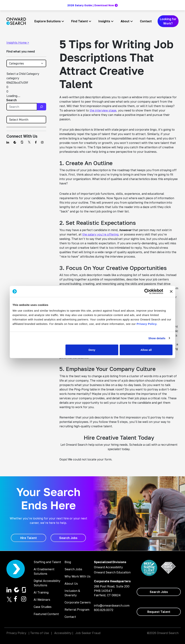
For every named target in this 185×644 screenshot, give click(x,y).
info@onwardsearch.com (112, 605)
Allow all (146, 350)
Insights (104, 21)
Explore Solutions (48, 21)
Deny (92, 350)
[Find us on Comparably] (15, 142)
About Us (71, 584)
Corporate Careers (78, 602)
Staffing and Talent (47, 562)
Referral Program (77, 610)
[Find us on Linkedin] (8, 142)
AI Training (41, 592)
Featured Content (46, 614)
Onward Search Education (112, 572)
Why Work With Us (78, 576)
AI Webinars (42, 600)
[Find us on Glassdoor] (22, 142)
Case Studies (43, 607)
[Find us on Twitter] (29, 142)
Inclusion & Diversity (72, 593)
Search (11, 100)
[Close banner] (171, 291)
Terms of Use (40, 633)
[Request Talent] (159, 612)
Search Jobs (73, 569)
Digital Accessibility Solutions (47, 583)
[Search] (42, 107)
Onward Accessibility (108, 567)
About (125, 21)
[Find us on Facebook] (36, 142)
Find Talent (80, 21)
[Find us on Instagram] (42, 142)
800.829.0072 (104, 610)
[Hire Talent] (29, 538)
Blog (68, 562)
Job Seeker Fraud (88, 633)
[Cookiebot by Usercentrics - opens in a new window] (147, 291)
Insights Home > (18, 43)
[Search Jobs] (68, 538)
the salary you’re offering (100, 234)
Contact (146, 21)
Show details (157, 338)
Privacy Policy (16, 633)
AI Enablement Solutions (44, 571)
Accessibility (63, 633)
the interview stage (103, 110)
